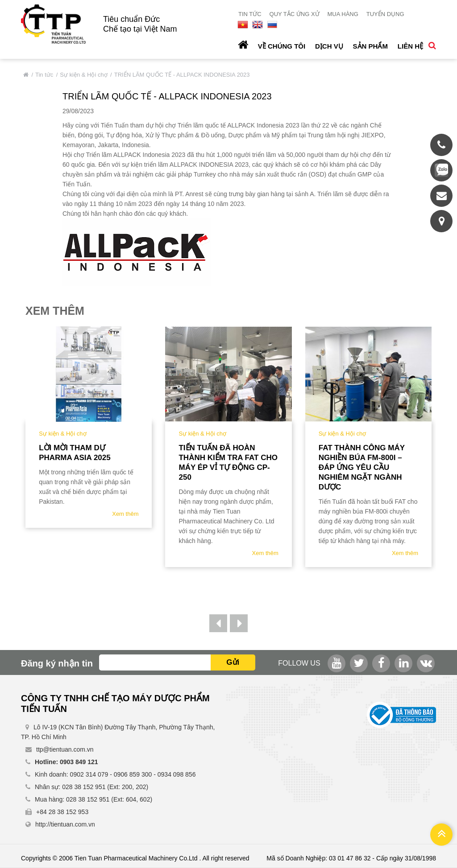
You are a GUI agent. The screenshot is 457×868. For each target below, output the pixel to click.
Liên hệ (410, 46)
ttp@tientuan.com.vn (65, 749)
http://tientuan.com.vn (65, 824)
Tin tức (250, 14)
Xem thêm (125, 514)
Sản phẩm (370, 46)
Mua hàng (343, 14)
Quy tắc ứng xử (295, 14)
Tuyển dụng (385, 14)
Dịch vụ (329, 46)
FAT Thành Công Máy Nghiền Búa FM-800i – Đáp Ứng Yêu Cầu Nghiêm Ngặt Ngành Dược (362, 467)
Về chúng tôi (282, 46)
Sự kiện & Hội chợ (83, 75)
